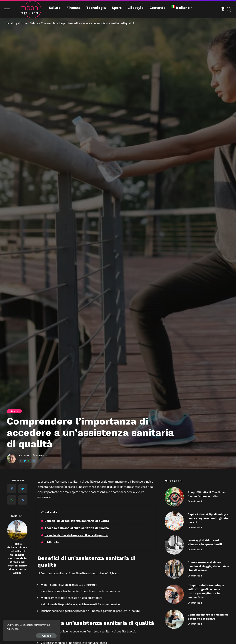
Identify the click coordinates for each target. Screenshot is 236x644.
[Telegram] (34, 461)
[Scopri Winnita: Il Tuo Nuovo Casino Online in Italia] (174, 497)
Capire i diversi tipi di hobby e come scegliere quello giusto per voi (208, 518)
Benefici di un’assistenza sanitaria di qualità (77, 521)
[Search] (229, 10)
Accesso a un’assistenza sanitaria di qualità (77, 528)
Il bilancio (52, 542)
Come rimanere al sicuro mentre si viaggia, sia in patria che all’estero (208, 566)
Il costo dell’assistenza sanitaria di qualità (76, 535)
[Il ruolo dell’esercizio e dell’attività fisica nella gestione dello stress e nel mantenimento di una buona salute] (17, 530)
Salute (14, 411)
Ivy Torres (24, 455)
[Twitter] (25, 461)
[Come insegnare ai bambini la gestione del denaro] (174, 619)
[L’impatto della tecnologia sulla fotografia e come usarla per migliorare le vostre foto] (174, 594)
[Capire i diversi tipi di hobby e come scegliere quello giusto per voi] (174, 521)
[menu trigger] (10, 10)
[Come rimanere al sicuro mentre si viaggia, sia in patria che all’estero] (174, 569)
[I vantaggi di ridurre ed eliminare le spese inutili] (174, 545)
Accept (46, 636)
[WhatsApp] (29, 461)
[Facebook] (21, 461)
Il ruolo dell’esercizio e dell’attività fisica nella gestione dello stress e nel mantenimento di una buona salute (17, 558)
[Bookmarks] (222, 10)
